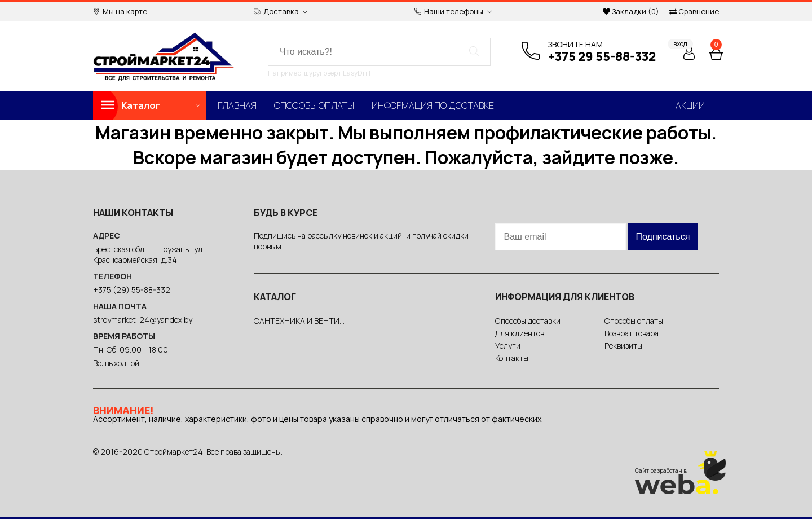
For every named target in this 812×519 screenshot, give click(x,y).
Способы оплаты (314, 105)
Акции (690, 105)
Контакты (512, 358)
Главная (237, 105)
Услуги (508, 346)
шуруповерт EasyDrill (337, 73)
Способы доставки (528, 321)
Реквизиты (623, 346)
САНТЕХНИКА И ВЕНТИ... (299, 321)
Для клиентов (520, 333)
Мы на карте (120, 12)
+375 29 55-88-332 (602, 56)
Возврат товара (632, 333)
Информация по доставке (433, 105)
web (677, 485)
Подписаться (663, 237)
